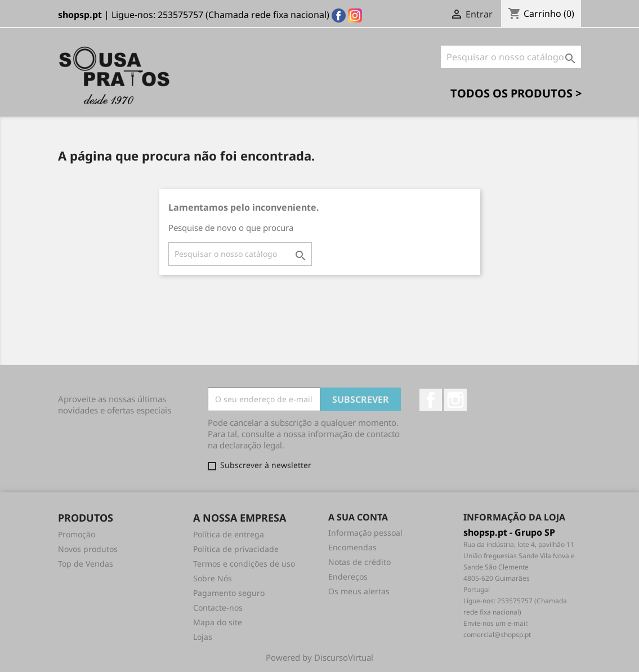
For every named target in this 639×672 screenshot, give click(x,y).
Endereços (348, 577)
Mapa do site (218, 622)
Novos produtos (88, 549)
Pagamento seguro (229, 593)
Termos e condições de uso (244, 564)
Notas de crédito (359, 562)
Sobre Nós (213, 578)
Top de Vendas (86, 564)
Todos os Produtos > (516, 93)
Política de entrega (229, 534)
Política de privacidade (236, 549)
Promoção (77, 534)
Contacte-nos (218, 608)
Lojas (203, 637)
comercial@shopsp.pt (497, 635)
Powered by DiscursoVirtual (319, 657)
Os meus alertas (359, 591)
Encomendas (352, 547)
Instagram (455, 400)
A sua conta (358, 517)
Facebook (431, 400)
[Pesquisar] (511, 57)
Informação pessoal (365, 533)
